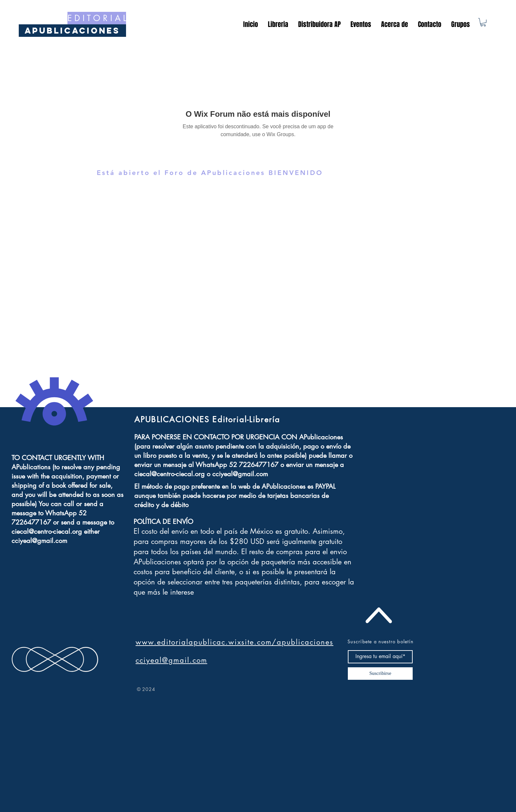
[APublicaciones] (72, 31)
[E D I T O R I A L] (97, 18)
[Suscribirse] (380, 674)
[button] (483, 22)
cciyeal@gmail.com (39, 541)
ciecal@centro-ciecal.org (47, 531)
